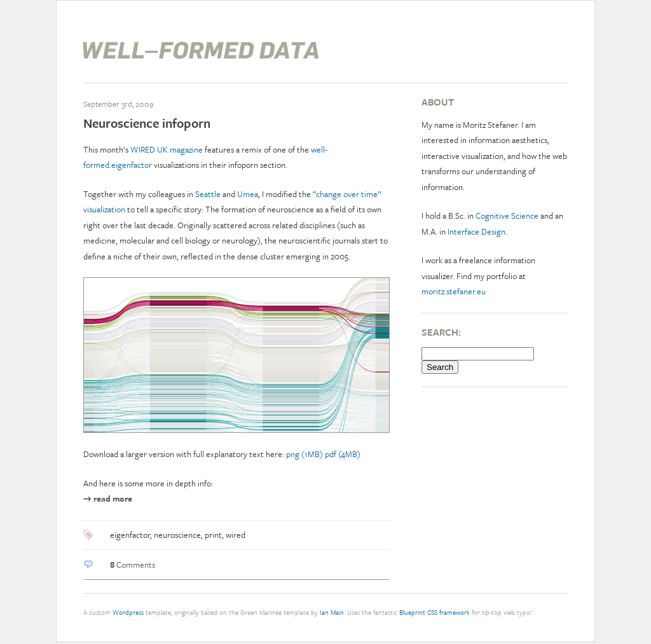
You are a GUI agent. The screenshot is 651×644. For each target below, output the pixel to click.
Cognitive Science (507, 216)
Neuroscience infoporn (147, 123)
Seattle (208, 194)
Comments (133, 565)
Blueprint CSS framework (435, 612)
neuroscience (177, 535)
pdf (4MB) (343, 454)
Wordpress (128, 612)
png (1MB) (305, 454)
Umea (248, 194)
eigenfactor (130, 535)
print (213, 535)
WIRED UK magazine (167, 149)
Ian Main (332, 612)
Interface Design (476, 231)
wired (236, 535)
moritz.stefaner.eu (454, 291)
